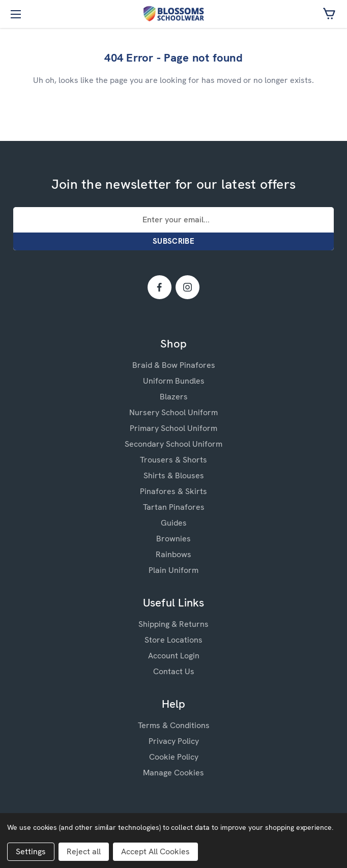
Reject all (84, 851)
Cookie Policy (174, 757)
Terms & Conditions (174, 725)
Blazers (174, 397)
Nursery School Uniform (173, 412)
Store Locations (173, 640)
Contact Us (174, 671)
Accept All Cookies (155, 851)
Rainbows (173, 554)
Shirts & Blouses (174, 475)
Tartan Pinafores (174, 507)
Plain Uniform (173, 570)
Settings (31, 851)
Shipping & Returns (173, 624)
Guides (174, 523)
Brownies (173, 539)
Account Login (174, 656)
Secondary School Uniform (173, 444)
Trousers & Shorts (173, 460)
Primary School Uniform (173, 428)
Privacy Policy (174, 741)
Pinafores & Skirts (173, 491)
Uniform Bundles (174, 381)
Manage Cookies (173, 773)
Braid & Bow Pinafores (174, 365)
